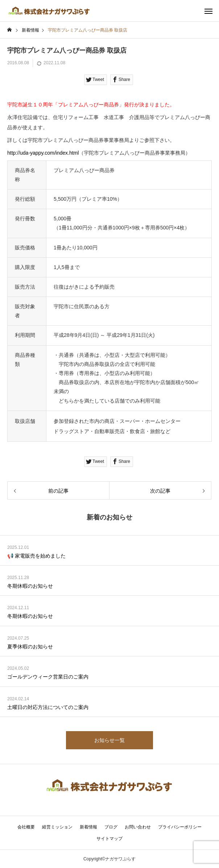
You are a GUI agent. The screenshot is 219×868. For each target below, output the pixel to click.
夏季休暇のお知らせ (30, 647)
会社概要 (26, 827)
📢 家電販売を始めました (36, 556)
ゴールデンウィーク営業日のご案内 (48, 677)
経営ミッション (57, 827)
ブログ (111, 827)
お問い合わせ (138, 827)
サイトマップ (109, 839)
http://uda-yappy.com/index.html (43, 153)
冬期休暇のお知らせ (30, 586)
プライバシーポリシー (180, 827)
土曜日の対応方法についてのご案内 (48, 707)
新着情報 (88, 827)
